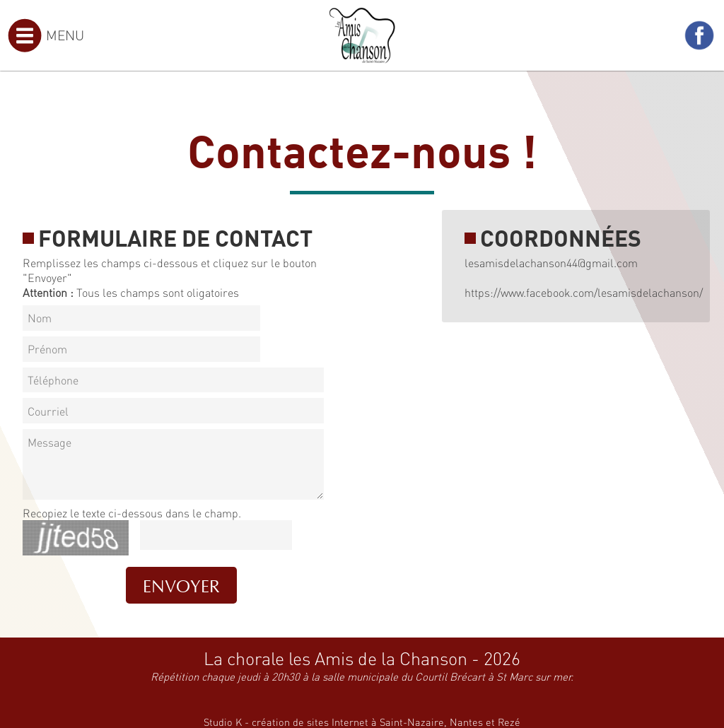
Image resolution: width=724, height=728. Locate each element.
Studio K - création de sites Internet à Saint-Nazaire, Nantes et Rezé (362, 722)
